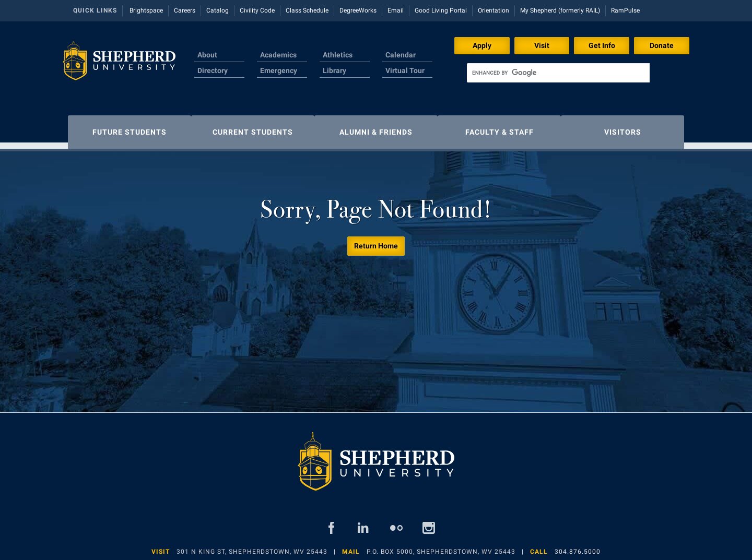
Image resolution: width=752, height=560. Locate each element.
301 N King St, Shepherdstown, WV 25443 (252, 546)
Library (334, 70)
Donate (662, 45)
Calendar (401, 55)
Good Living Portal (441, 10)
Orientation (494, 10)
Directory (213, 70)
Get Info (602, 45)
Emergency (279, 70)
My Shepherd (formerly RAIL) (560, 10)
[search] (558, 73)
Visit (542, 45)
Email (396, 10)
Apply (482, 45)
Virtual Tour (405, 70)
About (207, 55)
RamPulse (625, 10)
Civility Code (257, 10)
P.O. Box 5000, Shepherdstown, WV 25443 (441, 546)
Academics (278, 55)
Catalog (218, 10)
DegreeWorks (358, 10)
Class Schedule (307, 10)
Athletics (338, 55)
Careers (185, 10)
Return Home (376, 241)
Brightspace (146, 10)
